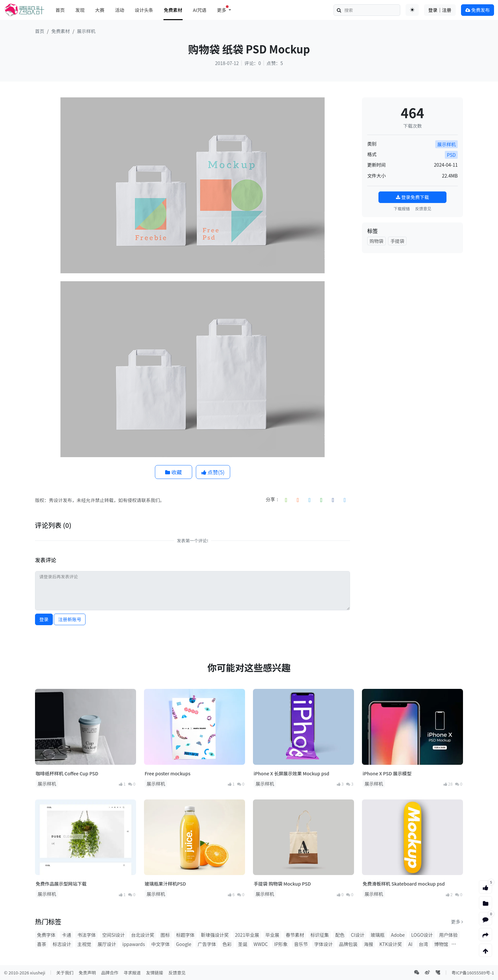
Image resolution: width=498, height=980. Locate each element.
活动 (120, 10)
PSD (451, 155)
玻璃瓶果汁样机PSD (165, 884)
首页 (60, 10)
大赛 (100, 10)
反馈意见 (423, 209)
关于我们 (65, 973)
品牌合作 (110, 973)
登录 (44, 619)
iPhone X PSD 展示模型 (387, 773)
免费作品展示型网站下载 (61, 884)
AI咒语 (200, 10)
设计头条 (144, 10)
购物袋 (376, 241)
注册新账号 (70, 619)
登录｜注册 (440, 10)
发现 (80, 10)
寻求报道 (132, 973)
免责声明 (87, 973)
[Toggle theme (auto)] (412, 10)
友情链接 (155, 973)
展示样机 (86, 31)
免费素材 (173, 10)
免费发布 (478, 10)
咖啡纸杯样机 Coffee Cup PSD (67, 773)
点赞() (213, 472)
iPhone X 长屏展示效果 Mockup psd (291, 773)
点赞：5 (275, 63)
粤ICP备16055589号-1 (473, 973)
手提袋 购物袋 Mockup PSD (282, 884)
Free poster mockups (168, 773)
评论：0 (253, 63)
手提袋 (397, 241)
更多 (457, 922)
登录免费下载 (412, 197)
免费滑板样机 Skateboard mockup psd (404, 884)
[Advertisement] (412, 300)
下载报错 (402, 209)
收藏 (174, 472)
